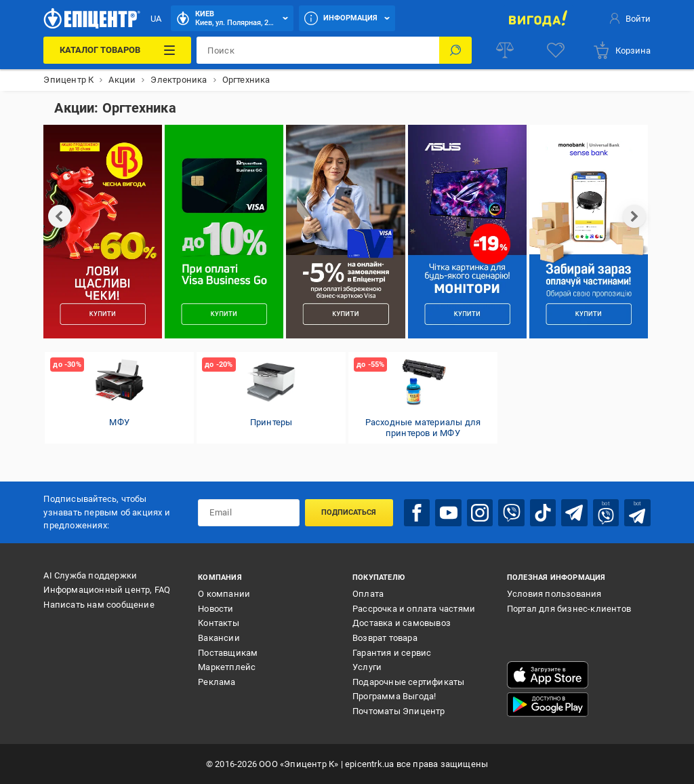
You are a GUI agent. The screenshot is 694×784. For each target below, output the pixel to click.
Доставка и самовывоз (402, 623)
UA (156, 19)
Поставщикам (228, 653)
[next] (634, 216)
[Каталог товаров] (117, 50)
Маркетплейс (227, 667)
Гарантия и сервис (392, 653)
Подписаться (349, 512)
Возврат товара (385, 638)
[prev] (60, 216)
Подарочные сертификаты (408, 682)
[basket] (621, 50)
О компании (224, 594)
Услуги (367, 667)
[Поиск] (455, 50)
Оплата (368, 594)
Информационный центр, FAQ (107, 590)
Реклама (217, 682)
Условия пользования (554, 594)
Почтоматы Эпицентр (399, 711)
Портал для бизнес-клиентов (569, 609)
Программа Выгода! (394, 696)
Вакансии (219, 638)
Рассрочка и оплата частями (414, 609)
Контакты (219, 623)
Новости (216, 609)
